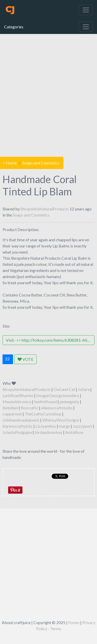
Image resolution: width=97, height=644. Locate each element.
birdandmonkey (48, 432)
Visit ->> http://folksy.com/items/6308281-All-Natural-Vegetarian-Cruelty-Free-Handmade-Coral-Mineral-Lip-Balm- (50, 340)
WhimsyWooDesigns (61, 420)
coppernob (12, 414)
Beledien (10, 408)
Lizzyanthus (46, 426)
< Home (10, 163)
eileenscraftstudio (57, 408)
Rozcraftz (29, 408)
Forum (74, 622)
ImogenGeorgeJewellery (58, 395)
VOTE (25, 359)
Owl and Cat (64, 389)
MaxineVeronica (17, 402)
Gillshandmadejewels (21, 420)
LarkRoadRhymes (18, 395)
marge (64, 426)
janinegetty (69, 402)
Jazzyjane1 (82, 426)
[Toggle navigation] (86, 10)
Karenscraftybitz (18, 426)
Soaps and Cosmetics (41, 163)
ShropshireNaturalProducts (45, 209)
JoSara (84, 389)
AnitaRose (74, 432)
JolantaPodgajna (17, 432)
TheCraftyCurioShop (43, 414)
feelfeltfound (45, 402)
